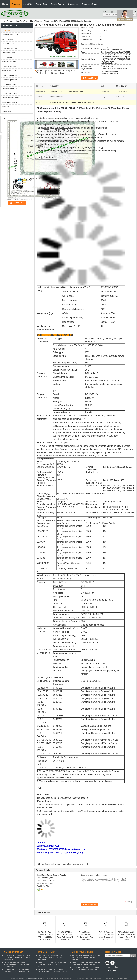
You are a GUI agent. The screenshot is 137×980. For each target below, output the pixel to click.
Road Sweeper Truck (10, 80)
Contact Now (90, 78)
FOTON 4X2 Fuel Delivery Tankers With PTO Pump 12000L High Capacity (45, 936)
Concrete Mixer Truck (10, 93)
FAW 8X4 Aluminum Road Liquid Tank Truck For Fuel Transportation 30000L (106, 936)
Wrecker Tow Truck (9, 71)
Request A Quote (90, 4)
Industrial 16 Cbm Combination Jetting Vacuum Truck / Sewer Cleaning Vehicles (86, 957)
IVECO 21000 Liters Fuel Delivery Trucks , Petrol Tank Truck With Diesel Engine (65, 936)
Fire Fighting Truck (9, 53)
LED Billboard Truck (9, 84)
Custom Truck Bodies (10, 66)
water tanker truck (47, 864)
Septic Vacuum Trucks (10, 48)
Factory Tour (41, 4)
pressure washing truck (64, 864)
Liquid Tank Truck (22, 21)
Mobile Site (111, 971)
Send (133, 956)
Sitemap (117, 967)
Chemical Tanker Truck (10, 35)
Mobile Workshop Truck (10, 98)
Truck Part (6, 107)
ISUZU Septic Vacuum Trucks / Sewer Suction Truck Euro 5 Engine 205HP (86, 968)
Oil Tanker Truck (8, 44)
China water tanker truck (30, 978)
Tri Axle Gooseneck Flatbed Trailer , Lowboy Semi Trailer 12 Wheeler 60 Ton (52, 971)
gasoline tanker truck (81, 864)
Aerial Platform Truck (9, 75)
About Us (28, 4)
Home (5, 4)
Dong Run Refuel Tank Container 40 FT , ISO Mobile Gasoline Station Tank (18, 971)
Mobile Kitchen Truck (9, 89)
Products (16, 4)
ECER (133, 978)
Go (134, 15)
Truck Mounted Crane (10, 102)
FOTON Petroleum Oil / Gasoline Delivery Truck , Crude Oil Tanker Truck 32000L (126, 936)
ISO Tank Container (9, 62)
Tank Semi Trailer (8, 39)
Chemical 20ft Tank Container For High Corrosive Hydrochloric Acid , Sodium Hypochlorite (18, 957)
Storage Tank (7, 111)
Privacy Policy (15, 978)
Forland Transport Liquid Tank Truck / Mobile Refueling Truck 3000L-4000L (86, 936)
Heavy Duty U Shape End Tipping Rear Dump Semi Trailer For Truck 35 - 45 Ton (52, 964)
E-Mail (109, 967)
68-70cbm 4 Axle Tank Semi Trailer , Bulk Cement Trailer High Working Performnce (51, 957)
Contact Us (73, 4)
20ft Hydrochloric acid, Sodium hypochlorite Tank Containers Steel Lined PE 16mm (16, 964)
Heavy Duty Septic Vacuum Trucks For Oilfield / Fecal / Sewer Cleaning (86, 963)
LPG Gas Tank (7, 57)
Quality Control (58, 4)
